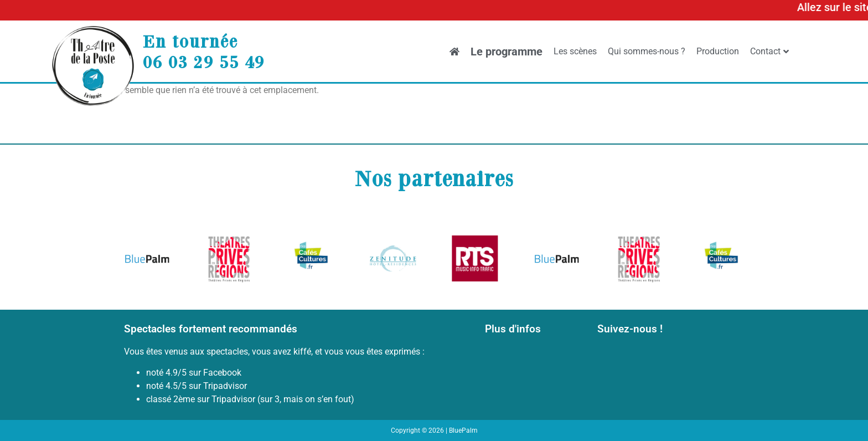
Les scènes (575, 51)
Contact (769, 51)
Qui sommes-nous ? (647, 51)
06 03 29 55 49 (204, 61)
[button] (136, 261)
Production (718, 51)
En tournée (190, 41)
